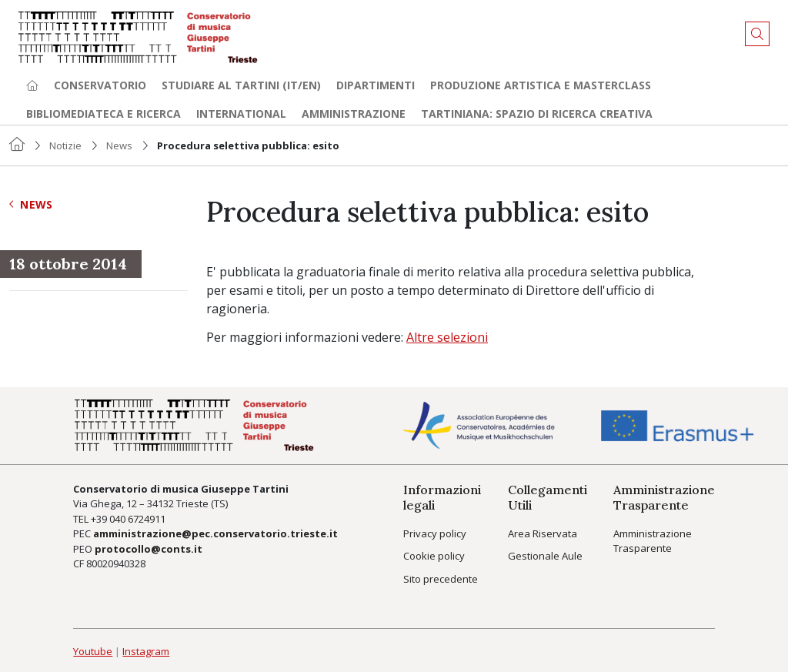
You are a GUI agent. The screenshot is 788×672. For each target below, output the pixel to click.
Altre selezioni (447, 337)
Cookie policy (434, 556)
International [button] (241, 114)
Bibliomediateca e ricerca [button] (104, 114)
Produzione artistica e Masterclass (541, 85)
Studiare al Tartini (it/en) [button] (241, 85)
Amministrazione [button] (354, 114)
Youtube (93, 651)
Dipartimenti (376, 85)
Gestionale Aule (545, 556)
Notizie (65, 145)
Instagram (146, 651)
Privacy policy (435, 533)
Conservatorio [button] (100, 85)
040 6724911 (137, 519)
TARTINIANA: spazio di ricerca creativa (537, 114)
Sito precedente (441, 579)
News (119, 145)
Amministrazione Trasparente (653, 541)
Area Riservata (543, 533)
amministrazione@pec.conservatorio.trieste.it (215, 533)
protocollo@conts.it (149, 549)
